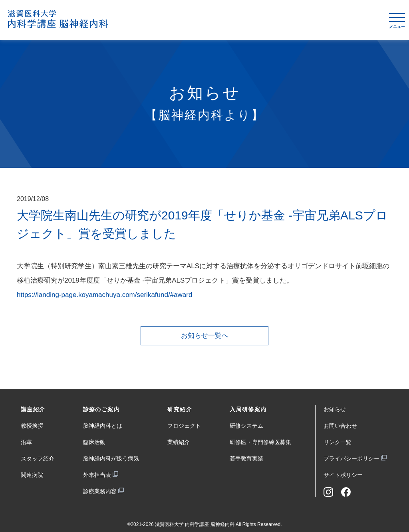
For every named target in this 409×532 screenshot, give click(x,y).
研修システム (246, 426)
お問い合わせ (340, 426)
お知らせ (335, 409)
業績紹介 (179, 442)
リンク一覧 (338, 442)
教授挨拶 (32, 426)
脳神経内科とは (103, 426)
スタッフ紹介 (38, 458)
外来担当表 (97, 475)
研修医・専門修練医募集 (260, 442)
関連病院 (32, 475)
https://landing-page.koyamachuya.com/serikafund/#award (104, 295)
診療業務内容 (100, 491)
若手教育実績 (246, 458)
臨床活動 (94, 442)
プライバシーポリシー (351, 458)
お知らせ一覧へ (205, 336)
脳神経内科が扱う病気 (111, 458)
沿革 (26, 442)
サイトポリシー (343, 475)
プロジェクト (184, 426)
